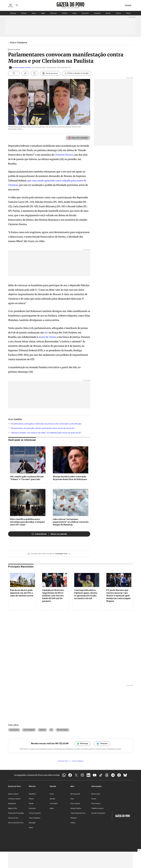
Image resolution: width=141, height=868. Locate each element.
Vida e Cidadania (35, 818)
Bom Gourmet (75, 794)
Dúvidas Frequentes (98, 813)
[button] (49, 555)
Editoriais (54, 13)
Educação (32, 823)
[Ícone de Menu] (10, 6)
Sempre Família (76, 808)
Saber (43, 13)
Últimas (24, 13)
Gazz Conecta (75, 804)
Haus (72, 799)
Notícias (13, 13)
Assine (94, 799)
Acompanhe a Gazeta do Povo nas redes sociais (37, 775)
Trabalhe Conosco (97, 808)
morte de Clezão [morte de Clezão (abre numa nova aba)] (48, 337)
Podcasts (74, 818)
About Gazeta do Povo (16, 823)
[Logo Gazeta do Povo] (70, 4)
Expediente (12, 804)
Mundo (108, 13)
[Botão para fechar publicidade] (139, 851)
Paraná (31, 799)
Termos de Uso (13, 818)
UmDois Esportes (35, 813)
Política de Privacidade (16, 813)
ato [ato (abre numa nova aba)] (46, 333)
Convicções (54, 804)
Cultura (118, 13)
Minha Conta (96, 794)
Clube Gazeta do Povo (78, 813)
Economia (85, 13)
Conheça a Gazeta (14, 799)
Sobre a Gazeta (13, 794)
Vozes (34, 13)
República (32, 794)
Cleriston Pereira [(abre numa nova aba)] (64, 155)
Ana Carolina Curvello (23, 68)
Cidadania (97, 13)
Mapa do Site (12, 808)
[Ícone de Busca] (17, 5)
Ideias (74, 13)
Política (65, 13)
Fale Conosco (96, 804)
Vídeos (128, 13)
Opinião (52, 799)
